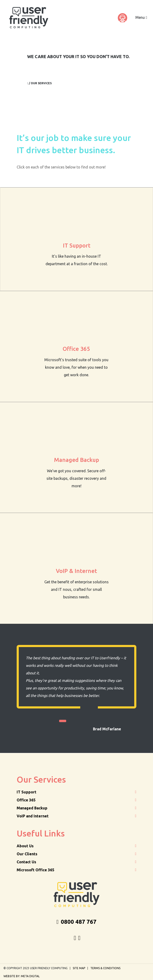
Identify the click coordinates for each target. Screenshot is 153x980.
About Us (25, 846)
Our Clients (27, 854)
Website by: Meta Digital (22, 976)
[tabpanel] (76, 688)
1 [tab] (63, 721)
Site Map (79, 968)
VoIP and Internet (33, 816)
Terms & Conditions (105, 968)
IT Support (27, 792)
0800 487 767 (77, 922)
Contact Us (26, 862)
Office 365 (26, 800)
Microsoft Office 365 (35, 870)
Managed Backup (32, 808)
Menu (141, 17)
